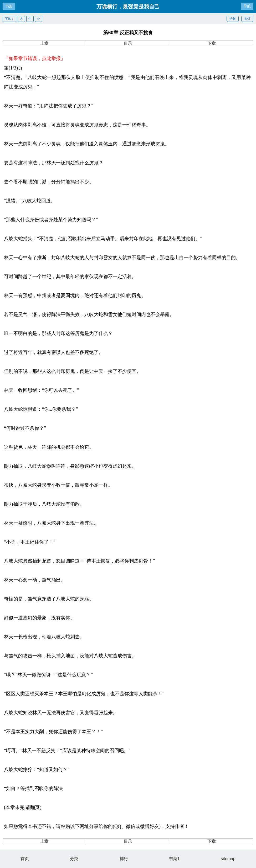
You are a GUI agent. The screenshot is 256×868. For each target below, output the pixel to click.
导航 (247, 6)
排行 (124, 859)
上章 (44, 43)
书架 (9, 6)
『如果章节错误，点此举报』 (35, 58)
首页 (25, 859)
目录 (128, 43)
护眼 (233, 19)
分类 (74, 859)
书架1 (174, 859)
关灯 (247, 19)
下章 (212, 43)
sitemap (228, 859)
